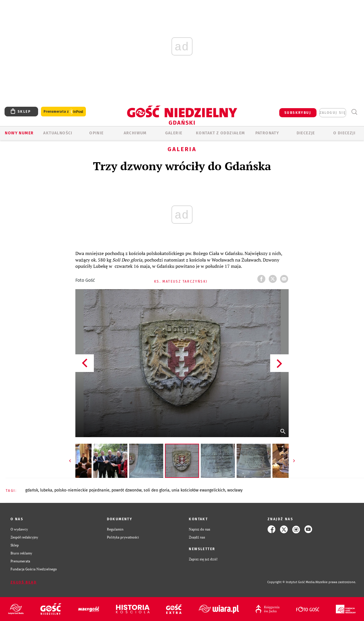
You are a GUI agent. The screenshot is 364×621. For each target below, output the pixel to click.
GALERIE (174, 133)
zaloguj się (333, 113)
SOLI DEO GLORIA (157, 490)
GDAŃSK (32, 490)
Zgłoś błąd (24, 582)
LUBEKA (46, 490)
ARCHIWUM (135, 133)
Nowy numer (19, 133)
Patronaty (267, 133)
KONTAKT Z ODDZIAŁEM (221, 133)
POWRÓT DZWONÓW (127, 490)
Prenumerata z (63, 112)
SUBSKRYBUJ (298, 113)
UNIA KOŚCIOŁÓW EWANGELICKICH (198, 490)
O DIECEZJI (344, 133)
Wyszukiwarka (354, 112)
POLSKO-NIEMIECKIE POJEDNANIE (82, 490)
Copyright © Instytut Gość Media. (291, 582)
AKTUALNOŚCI (58, 133)
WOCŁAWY (235, 490)
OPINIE (96, 133)
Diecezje (306, 133)
